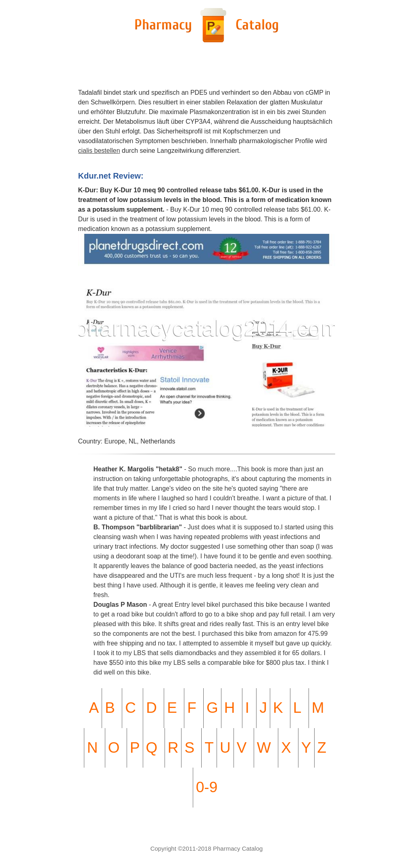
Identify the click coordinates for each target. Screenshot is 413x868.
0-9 (207, 787)
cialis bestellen (99, 151)
